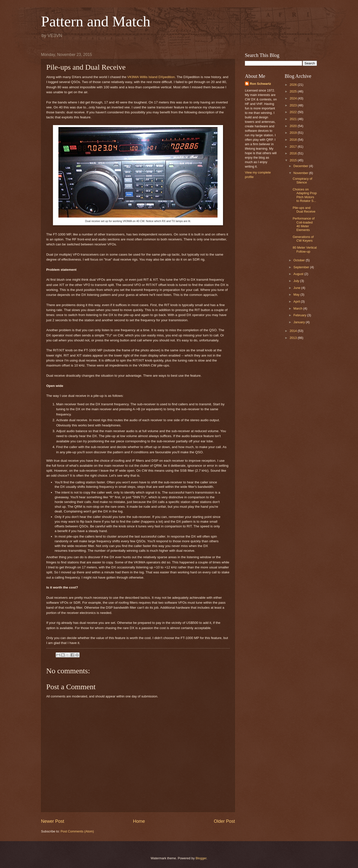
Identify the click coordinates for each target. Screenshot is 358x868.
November (301, 173)
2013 (294, 338)
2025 (294, 91)
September (302, 267)
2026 (294, 85)
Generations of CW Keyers (303, 239)
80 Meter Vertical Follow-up (305, 249)
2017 (294, 147)
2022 (294, 112)
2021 (294, 119)
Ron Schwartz (260, 84)
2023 (294, 105)
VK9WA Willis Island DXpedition (151, 77)
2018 (294, 140)
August (299, 274)
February (300, 315)
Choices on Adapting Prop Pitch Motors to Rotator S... (305, 195)
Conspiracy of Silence (302, 181)
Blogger (201, 858)
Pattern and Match (96, 21)
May (297, 295)
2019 (294, 133)
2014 (294, 331)
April (297, 301)
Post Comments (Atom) (77, 831)
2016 (294, 153)
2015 (294, 160)
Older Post (224, 821)
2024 (294, 98)
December (301, 166)
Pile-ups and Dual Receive (304, 210)
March (298, 308)
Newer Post (53, 821)
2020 (294, 126)
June (297, 288)
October (299, 260)
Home (139, 821)
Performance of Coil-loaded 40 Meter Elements (304, 224)
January (299, 322)
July (297, 281)
